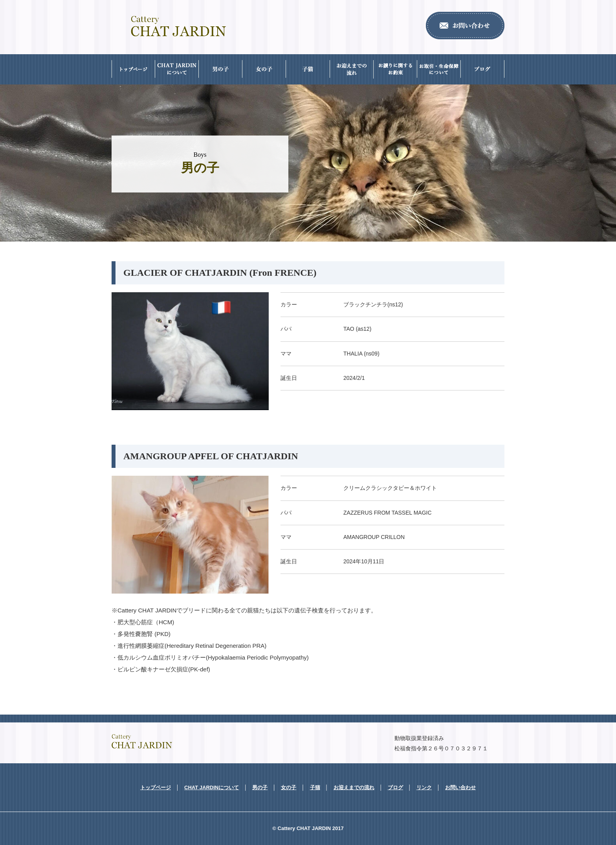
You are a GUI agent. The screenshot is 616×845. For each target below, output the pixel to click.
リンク (424, 787)
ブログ (395, 787)
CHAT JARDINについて (212, 787)
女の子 (289, 787)
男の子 (260, 787)
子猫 (315, 787)
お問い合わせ (460, 787)
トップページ (156, 787)
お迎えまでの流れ (354, 787)
